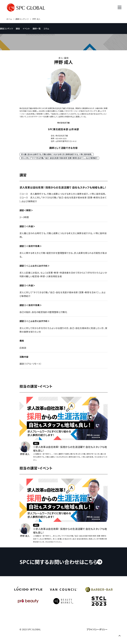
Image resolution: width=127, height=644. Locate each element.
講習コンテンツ (6, 28)
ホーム (9, 19)
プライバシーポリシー (97, 629)
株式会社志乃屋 (63, 123)
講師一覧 (37, 28)
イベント (26, 28)
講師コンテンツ (22, 19)
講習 (18, 28)
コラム (46, 28)
